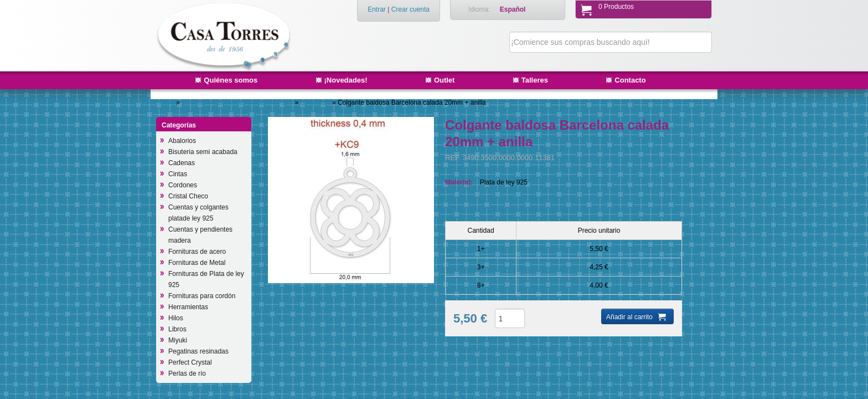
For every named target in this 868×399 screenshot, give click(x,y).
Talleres (535, 80)
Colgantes (316, 103)
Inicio (167, 103)
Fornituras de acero (197, 252)
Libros (177, 329)
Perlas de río (187, 374)
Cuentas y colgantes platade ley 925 (198, 213)
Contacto (630, 80)
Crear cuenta (410, 9)
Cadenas (182, 163)
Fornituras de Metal (197, 263)
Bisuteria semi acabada (203, 152)
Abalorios (182, 141)
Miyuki (178, 340)
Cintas (178, 174)
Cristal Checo (188, 196)
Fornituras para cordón (202, 296)
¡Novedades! (346, 80)
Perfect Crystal (190, 362)
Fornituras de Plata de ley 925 (206, 279)
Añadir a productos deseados (497, 351)
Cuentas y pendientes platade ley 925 (238, 103)
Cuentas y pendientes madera (200, 235)
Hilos (176, 318)
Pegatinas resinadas (198, 351)
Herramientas (188, 307)
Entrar (377, 9)
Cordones (183, 185)
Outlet (445, 80)
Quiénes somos (231, 80)
